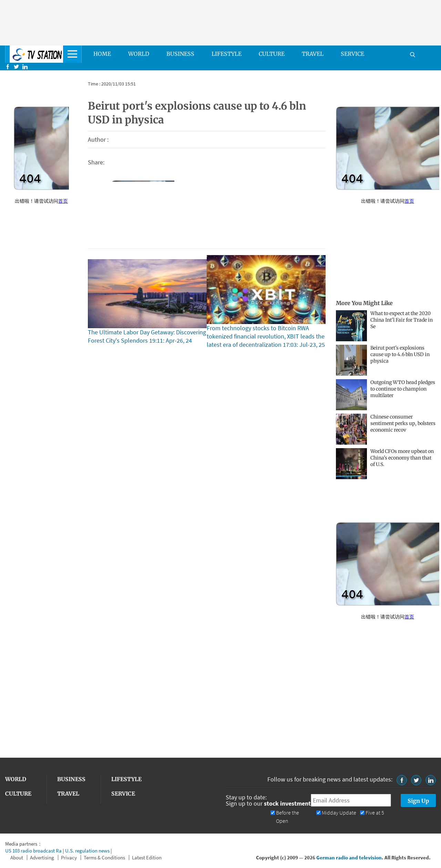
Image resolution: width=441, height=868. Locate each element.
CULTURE (272, 54)
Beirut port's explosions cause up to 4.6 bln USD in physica (400, 354)
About (17, 857)
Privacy (69, 857)
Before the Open (288, 817)
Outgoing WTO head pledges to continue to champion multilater (403, 389)
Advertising (42, 857)
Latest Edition (147, 857)
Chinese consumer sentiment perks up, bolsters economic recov (403, 423)
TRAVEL (313, 54)
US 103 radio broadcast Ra (33, 851)
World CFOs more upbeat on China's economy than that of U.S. (402, 458)
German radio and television (349, 857)
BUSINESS (180, 54)
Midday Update (339, 813)
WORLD (139, 54)
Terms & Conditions (104, 857)
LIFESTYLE (227, 54)
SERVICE (352, 54)
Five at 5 (375, 813)
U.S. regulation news (87, 851)
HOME (102, 54)
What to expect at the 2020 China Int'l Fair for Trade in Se (402, 320)
